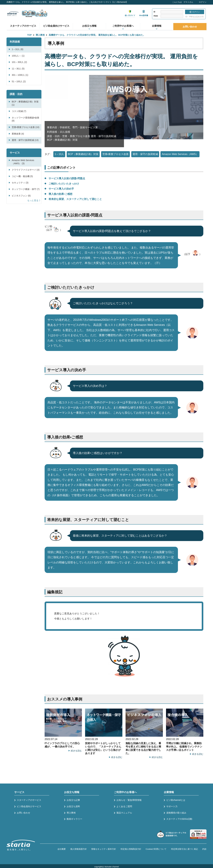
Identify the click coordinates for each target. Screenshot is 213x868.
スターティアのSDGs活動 (179, 819)
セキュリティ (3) (20, 183)
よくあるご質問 (124, 806)
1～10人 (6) (17, 49)
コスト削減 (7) (19, 111)
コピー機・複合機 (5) (22, 176)
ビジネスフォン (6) (21, 196)
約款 (204, 849)
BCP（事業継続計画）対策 (83, 154)
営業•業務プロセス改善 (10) (26, 127)
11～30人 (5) (18, 69)
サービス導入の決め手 (61, 189)
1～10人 (59, 154)
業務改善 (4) (18, 134)
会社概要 (62, 849)
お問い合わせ (190, 27)
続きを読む (76, 751)
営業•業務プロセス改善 (116, 154)
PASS (156, 16)
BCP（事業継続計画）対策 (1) (25, 103)
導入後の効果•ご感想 (60, 194)
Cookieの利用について (156, 849)
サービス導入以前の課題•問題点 (67, 178)
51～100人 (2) (19, 81)
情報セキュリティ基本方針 (104, 849)
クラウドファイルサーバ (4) (26, 170)
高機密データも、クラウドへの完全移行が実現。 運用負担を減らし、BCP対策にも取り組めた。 (97, 35)
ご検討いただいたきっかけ (64, 184)
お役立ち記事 (73, 800)
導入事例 (40, 35)
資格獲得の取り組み (176, 813)
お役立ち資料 (73, 806)
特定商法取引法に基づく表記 (185, 849)
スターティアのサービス (23, 26)
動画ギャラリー (74, 819)
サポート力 (172, 806)
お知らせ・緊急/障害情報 (129, 800)
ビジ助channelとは (176, 800)
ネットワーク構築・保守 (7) (26, 189)
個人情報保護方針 (79, 849)
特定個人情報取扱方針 (131, 849)
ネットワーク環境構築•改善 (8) (25, 119)
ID (154, 12)
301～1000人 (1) (20, 75)
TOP (29, 35)
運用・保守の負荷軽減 (145, 154)
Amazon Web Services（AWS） (180, 154)
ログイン (203, 2)
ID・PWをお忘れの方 (195, 17)
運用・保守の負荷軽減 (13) (25, 140)
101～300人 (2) (19, 62)
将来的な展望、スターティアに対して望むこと (75, 199)
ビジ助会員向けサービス (56, 26)
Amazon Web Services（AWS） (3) (23, 162)
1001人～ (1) (18, 56)
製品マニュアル (124, 813)
